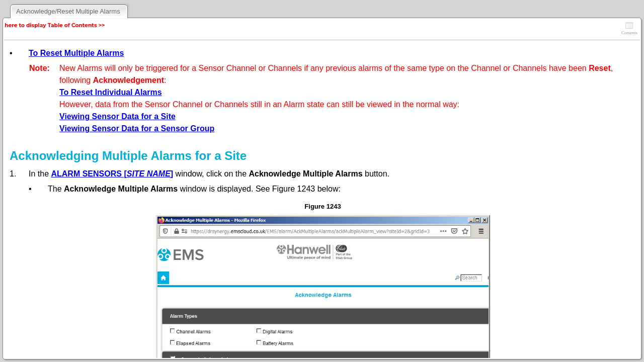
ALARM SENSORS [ (89, 174)
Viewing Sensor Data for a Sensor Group (137, 128)
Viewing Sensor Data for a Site (117, 116)
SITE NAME (149, 174)
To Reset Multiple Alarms (76, 53)
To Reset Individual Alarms (111, 92)
